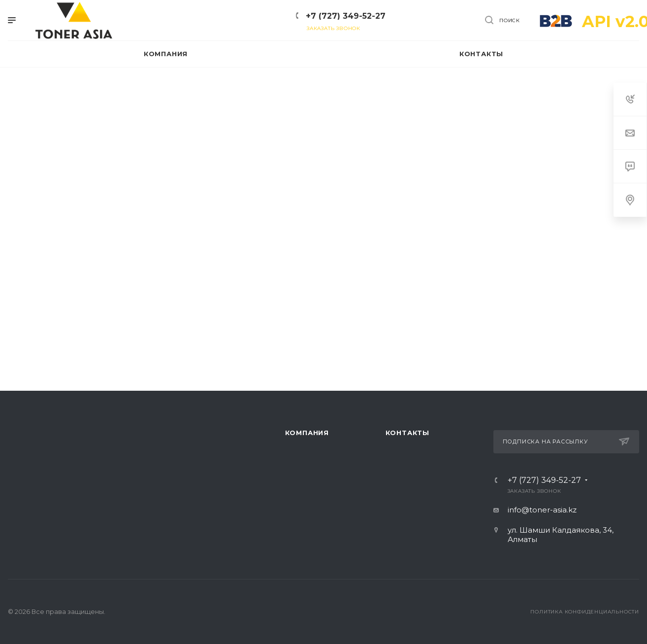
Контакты (407, 433)
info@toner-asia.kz (542, 510)
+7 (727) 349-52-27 (346, 16)
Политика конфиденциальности (585, 612)
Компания (307, 433)
